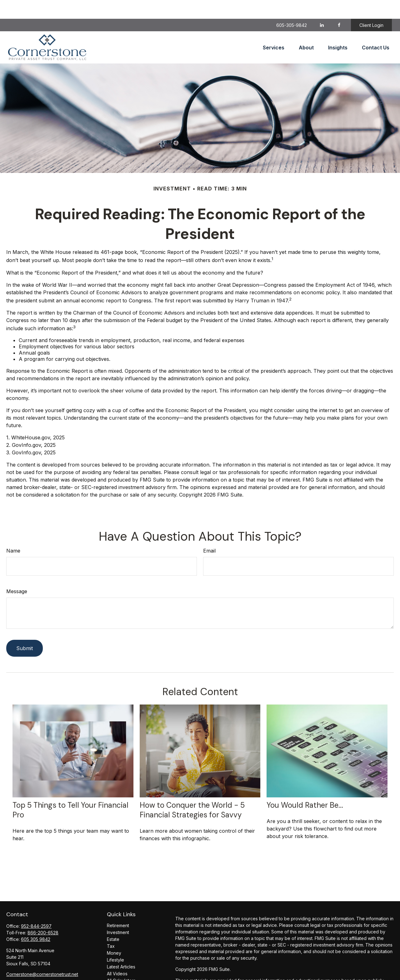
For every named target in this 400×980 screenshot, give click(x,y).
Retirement (118, 907)
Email (209, 532)
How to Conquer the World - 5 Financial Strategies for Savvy (192, 791)
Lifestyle (115, 941)
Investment (118, 914)
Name (13, 532)
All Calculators (121, 962)
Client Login (371, 6)
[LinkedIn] (322, 6)
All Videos (117, 955)
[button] (274, 29)
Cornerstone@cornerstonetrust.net (42, 955)
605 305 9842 (36, 920)
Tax (111, 927)
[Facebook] (339, 6)
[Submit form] (25, 629)
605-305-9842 (292, 6)
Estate (113, 920)
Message (17, 573)
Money (114, 934)
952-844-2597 (36, 907)
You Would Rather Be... (305, 786)
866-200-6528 (43, 914)
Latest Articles (121, 948)
